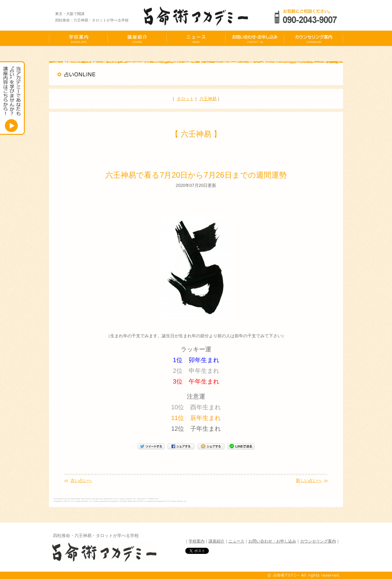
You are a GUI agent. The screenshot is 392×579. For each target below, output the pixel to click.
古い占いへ (81, 480)
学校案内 (197, 541)
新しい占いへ (309, 480)
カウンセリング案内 (318, 541)
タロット (185, 99)
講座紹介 (217, 541)
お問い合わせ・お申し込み (272, 541)
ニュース (236, 541)
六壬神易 (208, 99)
